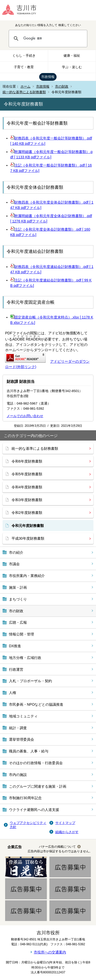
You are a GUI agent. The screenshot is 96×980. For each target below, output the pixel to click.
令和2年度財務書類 (27, 513)
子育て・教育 (24, 67)
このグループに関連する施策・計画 (38, 786)
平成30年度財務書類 (28, 538)
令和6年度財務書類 (27, 461)
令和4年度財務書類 (27, 487)
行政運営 (16, 669)
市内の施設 (18, 775)
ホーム (25, 86)
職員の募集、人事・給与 (29, 751)
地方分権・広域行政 (25, 658)
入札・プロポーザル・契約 (30, 681)
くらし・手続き (24, 56)
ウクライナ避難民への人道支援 (34, 810)
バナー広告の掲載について (57, 847)
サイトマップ (65, 823)
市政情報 (48, 77)
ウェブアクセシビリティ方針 (28, 825)
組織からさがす (67, 832)
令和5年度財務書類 (27, 474)
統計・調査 (18, 728)
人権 (13, 693)
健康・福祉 (72, 56)
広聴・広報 (18, 622)
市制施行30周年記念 (25, 798)
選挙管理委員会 (22, 739)
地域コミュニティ (23, 716)
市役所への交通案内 (50, 952)
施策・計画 (18, 587)
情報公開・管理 (22, 634)
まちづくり (18, 599)
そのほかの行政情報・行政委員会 (36, 763)
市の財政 (62, 86)
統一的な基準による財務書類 (24, 92)
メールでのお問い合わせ (25, 416)
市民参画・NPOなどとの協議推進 (36, 704)
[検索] (53, 39)
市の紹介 (16, 552)
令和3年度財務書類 (27, 500)
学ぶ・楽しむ (72, 67)
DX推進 (15, 646)
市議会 (14, 564)
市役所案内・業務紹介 (27, 576)
